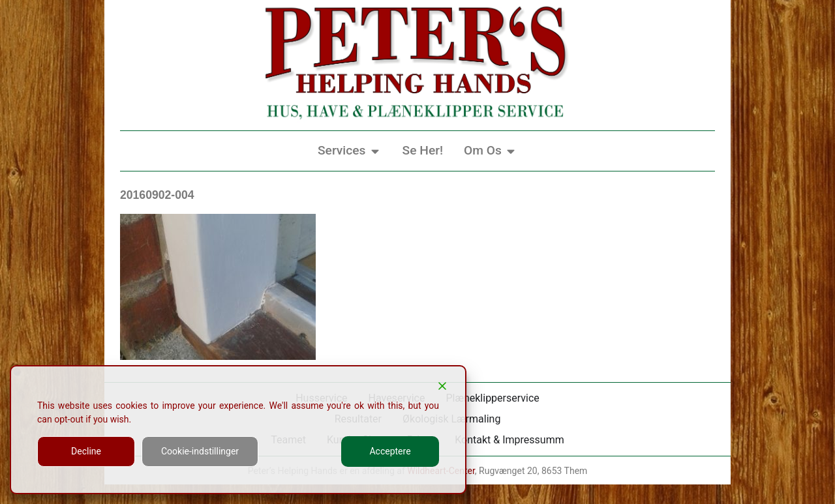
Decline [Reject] (86, 451)
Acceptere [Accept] (390, 451)
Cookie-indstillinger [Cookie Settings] (200, 451)
